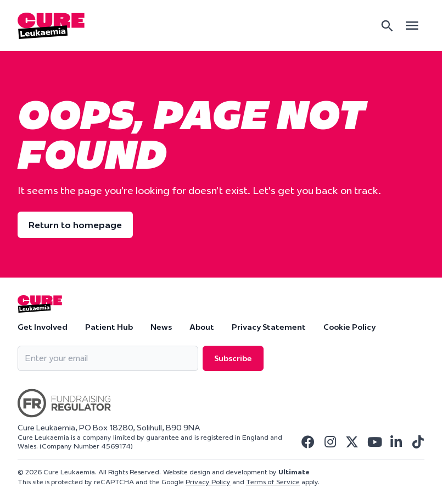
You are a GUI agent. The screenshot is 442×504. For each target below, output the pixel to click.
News (161, 327)
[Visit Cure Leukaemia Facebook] (308, 442)
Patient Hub (109, 327)
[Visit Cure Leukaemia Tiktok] (418, 442)
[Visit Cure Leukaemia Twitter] (352, 442)
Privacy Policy (208, 482)
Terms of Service (273, 482)
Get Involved (43, 327)
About (202, 327)
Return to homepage (75, 225)
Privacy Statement (269, 327)
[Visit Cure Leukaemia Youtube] (374, 442)
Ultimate (294, 472)
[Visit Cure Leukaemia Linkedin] (396, 442)
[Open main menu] (412, 26)
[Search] (387, 26)
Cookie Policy (349, 327)
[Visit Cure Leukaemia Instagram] (330, 442)
